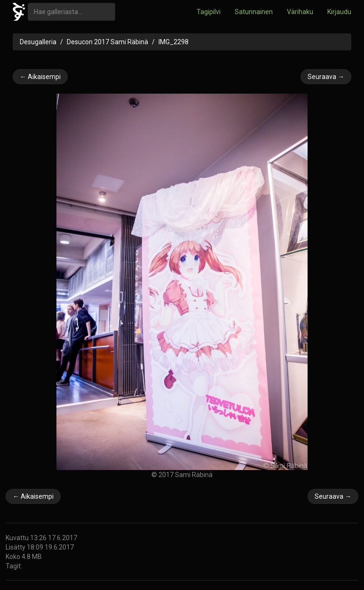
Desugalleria (38, 42)
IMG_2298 (174, 42)
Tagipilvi (209, 12)
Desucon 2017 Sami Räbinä (107, 42)
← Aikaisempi (40, 77)
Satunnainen (254, 12)
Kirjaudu (339, 12)
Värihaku (300, 12)
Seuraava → (326, 77)
